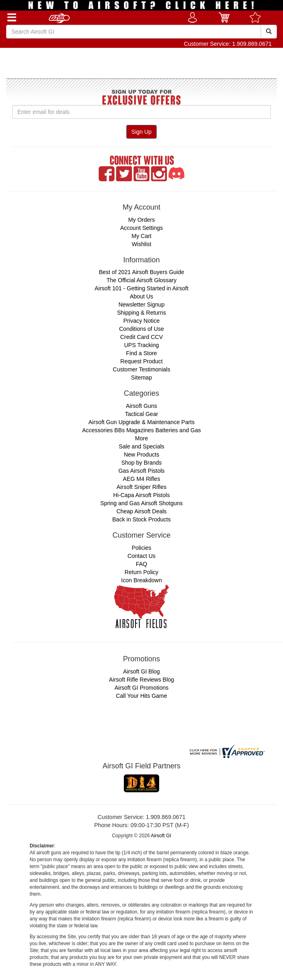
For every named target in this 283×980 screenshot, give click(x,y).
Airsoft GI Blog (141, 671)
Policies (141, 548)
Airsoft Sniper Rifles (141, 487)
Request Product (141, 361)
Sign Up (142, 132)
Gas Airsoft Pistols (142, 471)
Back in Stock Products (142, 519)
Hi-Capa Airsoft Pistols (141, 495)
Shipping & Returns (141, 313)
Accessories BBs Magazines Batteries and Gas (141, 430)
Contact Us (141, 556)
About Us (142, 296)
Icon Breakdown (141, 580)
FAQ (141, 564)
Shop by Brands (142, 463)
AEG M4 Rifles (142, 479)
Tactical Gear (142, 414)
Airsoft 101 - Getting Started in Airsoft (141, 288)
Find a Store (141, 353)
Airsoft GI (161, 836)
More (142, 438)
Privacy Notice (141, 321)
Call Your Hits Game (141, 696)
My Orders (141, 220)
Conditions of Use (141, 329)
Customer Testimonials (141, 369)
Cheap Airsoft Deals (142, 511)
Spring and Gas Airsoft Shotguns (141, 503)
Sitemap (141, 377)
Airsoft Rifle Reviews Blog (141, 680)
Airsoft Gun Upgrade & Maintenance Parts (141, 422)
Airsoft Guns (141, 406)
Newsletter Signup (142, 305)
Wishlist (141, 244)
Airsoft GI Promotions (141, 688)
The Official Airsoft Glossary (141, 280)
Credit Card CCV (141, 337)
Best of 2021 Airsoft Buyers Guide (141, 272)
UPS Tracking (142, 345)
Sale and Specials (141, 446)
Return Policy (141, 572)
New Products (141, 455)
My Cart (141, 236)
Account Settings (141, 228)
